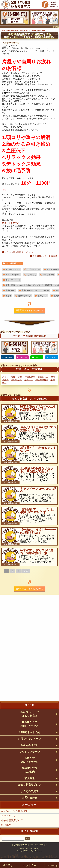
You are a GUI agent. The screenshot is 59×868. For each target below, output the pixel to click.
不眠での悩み (42, 380)
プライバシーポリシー (38, 854)
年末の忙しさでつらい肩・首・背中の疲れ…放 (38, 552)
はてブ (53, 357)
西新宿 (8, 296)
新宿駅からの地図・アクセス (30, 725)
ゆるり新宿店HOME (20, 854)
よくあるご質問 (30, 799)
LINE (37, 357)
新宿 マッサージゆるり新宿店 (29, 714)
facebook (8, 357)
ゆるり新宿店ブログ (14, 263)
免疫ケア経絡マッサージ (30, 765)
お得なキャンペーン (30, 742)
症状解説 (6, 834)
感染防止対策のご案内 (30, 776)
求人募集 (30, 785)
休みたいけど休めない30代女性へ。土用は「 (38, 429)
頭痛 (20, 377)
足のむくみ (42, 296)
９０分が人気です (13, 269)
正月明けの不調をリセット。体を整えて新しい (37, 470)
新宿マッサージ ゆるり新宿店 (30, 858)
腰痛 (13, 377)
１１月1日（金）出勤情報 (43, 256)
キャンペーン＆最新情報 (14, 820)
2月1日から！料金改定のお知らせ (38, 449)
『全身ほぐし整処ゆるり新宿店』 (30, 37)
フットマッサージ (30, 756)
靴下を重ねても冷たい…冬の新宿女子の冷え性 (38, 408)
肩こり (5, 377)
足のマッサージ (24, 296)
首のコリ (29, 380)
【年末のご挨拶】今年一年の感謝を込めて (38, 531)
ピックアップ (8, 825)
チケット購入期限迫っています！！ (20, 252)
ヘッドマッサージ (13, 275)
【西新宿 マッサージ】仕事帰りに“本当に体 (37, 511)
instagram (23, 357)
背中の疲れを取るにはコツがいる (35, 290)
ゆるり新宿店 (48, 275)
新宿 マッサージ (11, 223)
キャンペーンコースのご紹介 (38, 490)
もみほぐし (32, 275)
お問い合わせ (30, 806)
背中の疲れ (10, 290)
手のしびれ (30, 377)
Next (26, 571)
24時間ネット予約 (29, 735)
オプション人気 (33, 269)
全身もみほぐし (30, 749)
